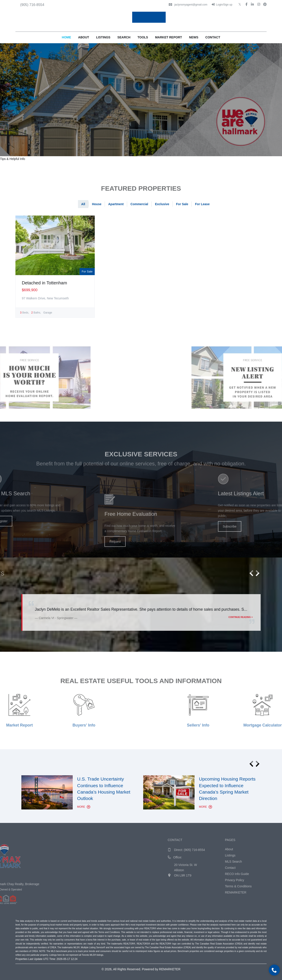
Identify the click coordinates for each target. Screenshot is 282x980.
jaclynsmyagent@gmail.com (188, 5)
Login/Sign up (222, 5)
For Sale (182, 204)
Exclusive (162, 204)
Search (124, 37)
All (83, 204)
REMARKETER (170, 969)
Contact (213, 37)
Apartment (116, 204)
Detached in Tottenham (44, 283)
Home (67, 37)
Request (115, 573)
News (194, 37)
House (97, 204)
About (84, 37)
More (84, 807)
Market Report (169, 37)
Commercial (139, 204)
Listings (103, 37)
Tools (143, 37)
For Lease (202, 204)
